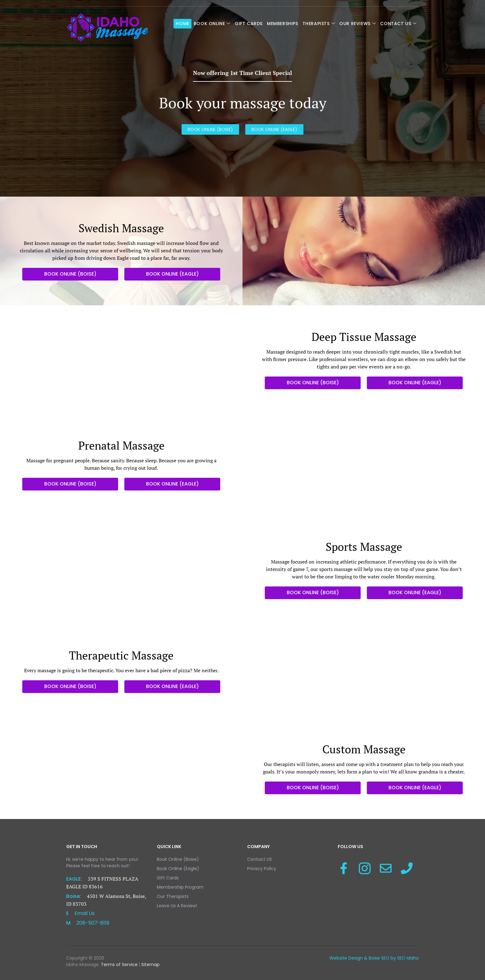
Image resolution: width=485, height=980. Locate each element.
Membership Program (180, 887)
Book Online (212, 24)
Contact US (398, 24)
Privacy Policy (262, 869)
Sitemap (150, 965)
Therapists (319, 24)
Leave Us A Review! (177, 906)
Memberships (283, 24)
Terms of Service (119, 965)
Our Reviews (358, 24)
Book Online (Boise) (178, 859)
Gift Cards (249, 24)
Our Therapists (173, 896)
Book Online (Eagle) (178, 869)
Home (182, 24)
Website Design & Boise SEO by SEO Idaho (374, 958)
